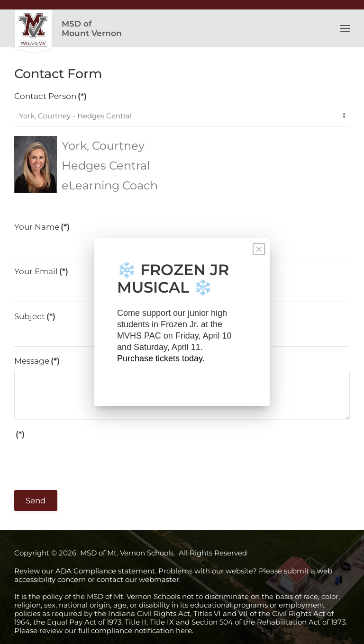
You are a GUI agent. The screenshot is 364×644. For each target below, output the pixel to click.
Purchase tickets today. (161, 358)
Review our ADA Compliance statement (85, 571)
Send (36, 501)
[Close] (259, 249)
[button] (345, 28)
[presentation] (86, 462)
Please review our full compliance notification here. (104, 631)
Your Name (42, 227)
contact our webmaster (138, 579)
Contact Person (50, 96)
